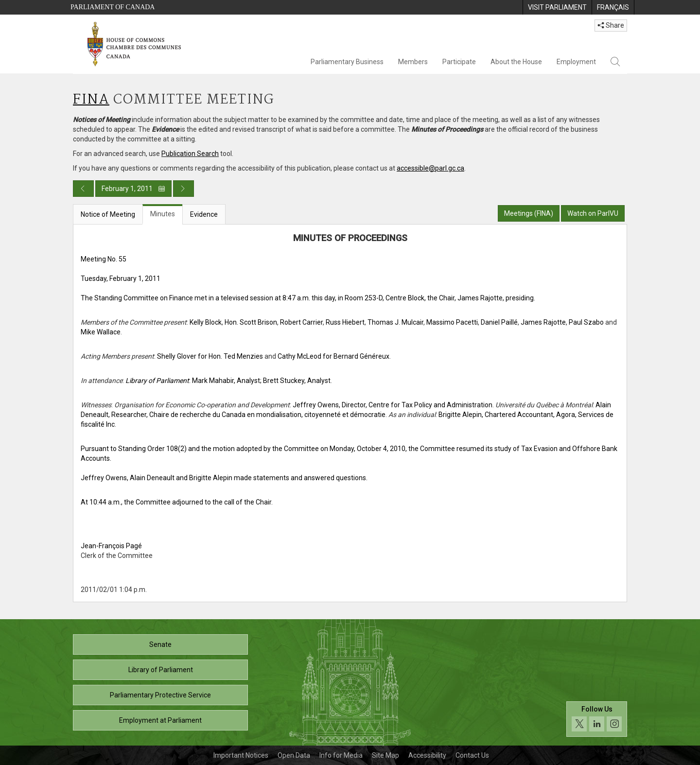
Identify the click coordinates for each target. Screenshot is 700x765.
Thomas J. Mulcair (395, 322)
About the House (516, 62)
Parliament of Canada (113, 7)
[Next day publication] (184, 189)
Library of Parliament (161, 670)
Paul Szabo (586, 322)
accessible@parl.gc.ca (430, 168)
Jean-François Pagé (111, 546)
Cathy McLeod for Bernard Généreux (333, 356)
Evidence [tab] (204, 214)
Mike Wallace (101, 332)
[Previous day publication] (83, 189)
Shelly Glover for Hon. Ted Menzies (210, 356)
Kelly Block (206, 322)
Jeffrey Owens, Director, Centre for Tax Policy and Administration (393, 405)
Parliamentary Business (347, 62)
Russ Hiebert (345, 322)
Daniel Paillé (499, 322)
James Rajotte (543, 322)
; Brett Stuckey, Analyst (295, 381)
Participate (459, 62)
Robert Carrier (301, 322)
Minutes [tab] (163, 214)
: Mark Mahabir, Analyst (193, 381)
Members (413, 62)
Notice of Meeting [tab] (108, 214)
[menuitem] (557, 7)
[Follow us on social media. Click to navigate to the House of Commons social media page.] (597, 719)
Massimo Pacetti (452, 322)
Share (611, 25)
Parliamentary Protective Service (160, 695)
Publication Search (190, 154)
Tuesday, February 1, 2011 (121, 278)
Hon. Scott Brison (251, 322)
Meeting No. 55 (104, 259)
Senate (160, 644)
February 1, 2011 (133, 189)
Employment (576, 62)
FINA (91, 100)
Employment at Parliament (160, 720)
